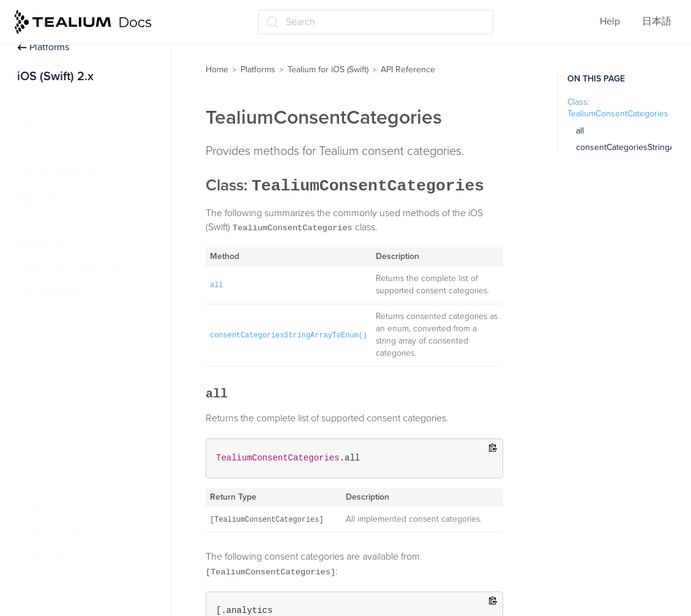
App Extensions (50, 198)
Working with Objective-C (72, 271)
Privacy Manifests (54, 558)
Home (217, 69)
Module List (46, 246)
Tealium (45, 366)
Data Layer (40, 151)
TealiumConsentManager (81, 438)
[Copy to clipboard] (493, 449)
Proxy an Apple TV (57, 535)
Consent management (65, 175)
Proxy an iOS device (60, 510)
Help (610, 21)
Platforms (43, 47)
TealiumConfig (59, 390)
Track (28, 126)
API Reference (54, 295)
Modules (35, 222)
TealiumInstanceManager (81, 486)
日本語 (657, 21)
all (580, 131)
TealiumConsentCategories (86, 415)
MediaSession (58, 342)
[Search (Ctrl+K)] (376, 22)
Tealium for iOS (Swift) (328, 69)
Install (30, 102)
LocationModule (63, 318)
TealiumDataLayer (66, 462)
